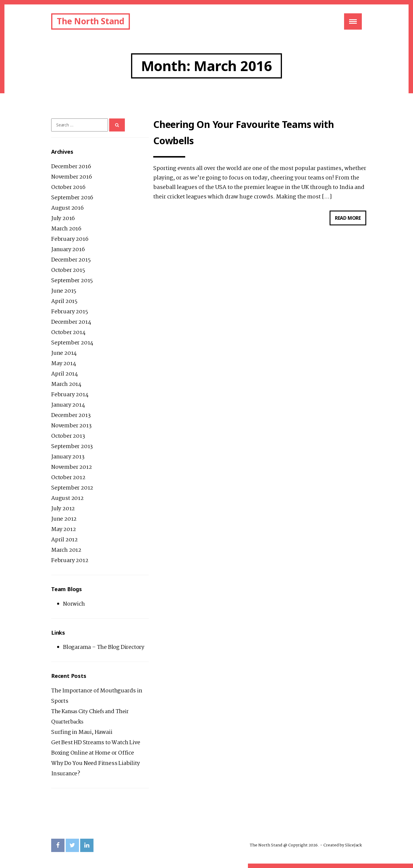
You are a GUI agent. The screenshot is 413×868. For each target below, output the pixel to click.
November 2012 (71, 467)
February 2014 (70, 395)
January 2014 (68, 405)
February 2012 (70, 561)
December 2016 (71, 167)
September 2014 (72, 343)
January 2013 (68, 457)
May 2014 (63, 364)
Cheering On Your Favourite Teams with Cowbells (244, 132)
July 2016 (63, 219)
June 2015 (64, 291)
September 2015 (72, 281)
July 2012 (63, 509)
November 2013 (71, 426)
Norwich (74, 604)
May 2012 (63, 530)
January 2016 (68, 250)
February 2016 (70, 239)
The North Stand (91, 21)
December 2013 (71, 415)
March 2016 (66, 229)
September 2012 (72, 488)
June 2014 (64, 353)
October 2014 (68, 333)
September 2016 (72, 198)
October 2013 (68, 436)
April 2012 (64, 540)
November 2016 (71, 177)
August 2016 (67, 208)
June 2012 (64, 519)
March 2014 (66, 384)
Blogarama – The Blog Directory (104, 647)
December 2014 (71, 322)
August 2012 (67, 498)
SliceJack (353, 845)
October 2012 (68, 478)
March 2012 (66, 550)
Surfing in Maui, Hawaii (82, 732)
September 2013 (72, 447)
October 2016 (68, 187)
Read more (351, 219)
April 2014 (64, 374)
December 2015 (71, 260)
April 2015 (64, 301)
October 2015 (68, 270)
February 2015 (70, 312)
